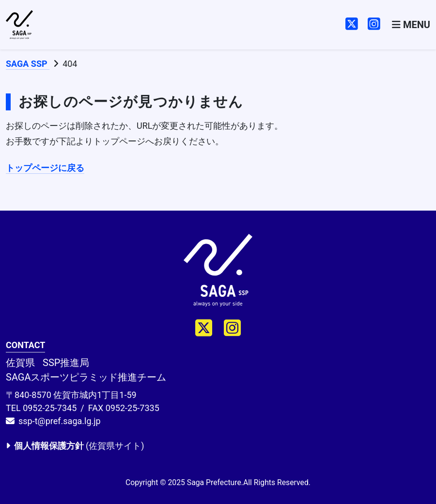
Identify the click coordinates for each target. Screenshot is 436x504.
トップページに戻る (45, 168)
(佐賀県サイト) (75, 446)
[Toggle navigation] (411, 25)
